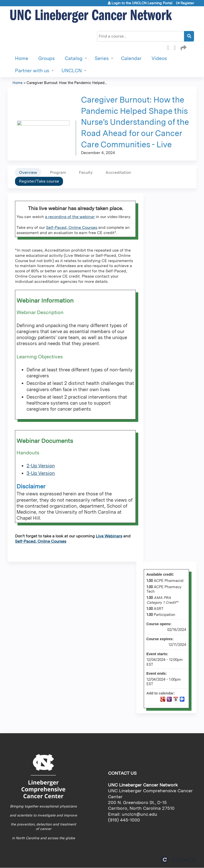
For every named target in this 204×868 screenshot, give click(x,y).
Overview (28, 172)
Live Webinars (109, 536)
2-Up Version (41, 466)
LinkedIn (176, 47)
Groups (46, 58)
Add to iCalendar (176, 699)
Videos (159, 58)
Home (22, 58)
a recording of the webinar (70, 217)
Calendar (131, 58)
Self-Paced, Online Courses (72, 227)
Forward (183, 47)
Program (58, 172)
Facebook (169, 47)
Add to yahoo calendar (169, 699)
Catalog (74, 58)
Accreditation (118, 172)
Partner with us (32, 71)
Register (187, 3)
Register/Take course (39, 181)
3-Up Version (41, 473)
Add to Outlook (182, 699)
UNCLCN (72, 71)
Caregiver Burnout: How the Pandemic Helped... (67, 83)
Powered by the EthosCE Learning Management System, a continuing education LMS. (179, 860)
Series (102, 58)
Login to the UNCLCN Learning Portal (142, 3)
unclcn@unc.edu (139, 814)
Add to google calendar (163, 699)
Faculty (86, 172)
